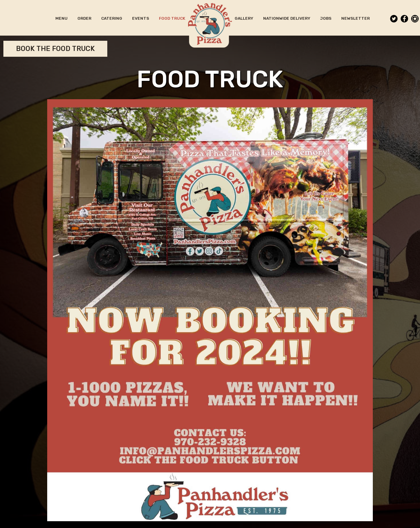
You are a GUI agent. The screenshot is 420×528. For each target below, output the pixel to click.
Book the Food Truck (55, 49)
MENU (62, 18)
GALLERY (244, 18)
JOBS (326, 18)
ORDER (85, 18)
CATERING (112, 18)
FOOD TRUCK (172, 18)
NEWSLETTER (355, 18)
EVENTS (141, 18)
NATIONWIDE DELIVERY (287, 18)
